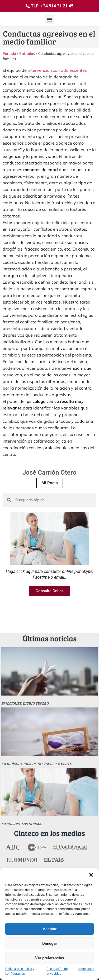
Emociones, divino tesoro (25, 703)
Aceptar (50, 929)
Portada (9, 54)
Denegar (50, 943)
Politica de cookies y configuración (20, 971)
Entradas (27, 54)
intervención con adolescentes (57, 70)
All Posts (50, 483)
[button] (91, 875)
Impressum (86, 969)
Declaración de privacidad (57, 971)
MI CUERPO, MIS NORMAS (22, 824)
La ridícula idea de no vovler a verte (36, 764)
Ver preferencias (50, 958)
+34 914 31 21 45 (57, 6)
